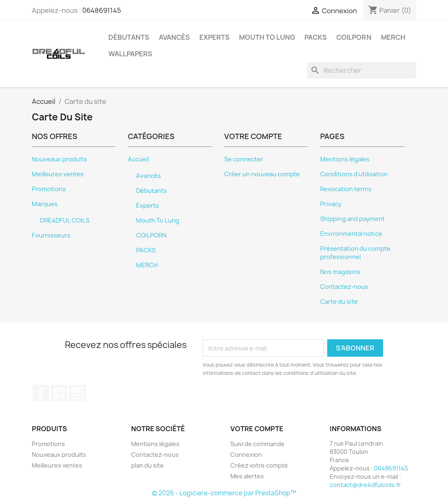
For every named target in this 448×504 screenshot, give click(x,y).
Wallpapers (130, 54)
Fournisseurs (51, 235)
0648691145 (102, 10)
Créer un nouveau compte (262, 174)
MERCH (393, 37)
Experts (214, 37)
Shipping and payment (352, 219)
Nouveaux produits (59, 159)
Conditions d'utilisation (354, 174)
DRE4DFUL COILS (65, 221)
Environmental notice (351, 234)
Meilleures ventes (58, 174)
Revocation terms (346, 189)
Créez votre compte (259, 465)
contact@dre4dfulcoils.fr (365, 485)
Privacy (331, 204)
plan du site (147, 465)
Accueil (138, 159)
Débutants (129, 37)
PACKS (316, 37)
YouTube (59, 393)
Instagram (77, 393)
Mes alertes (247, 476)
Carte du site (339, 302)
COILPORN (354, 37)
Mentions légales (345, 159)
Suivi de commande (258, 444)
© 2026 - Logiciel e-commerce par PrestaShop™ (224, 493)
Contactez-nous (344, 287)
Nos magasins (340, 272)
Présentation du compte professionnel (355, 253)
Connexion (246, 455)
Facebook (41, 393)
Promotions (49, 189)
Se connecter (244, 159)
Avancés (174, 37)
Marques (45, 204)
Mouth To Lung (267, 37)
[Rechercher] (362, 70)
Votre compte (257, 429)
